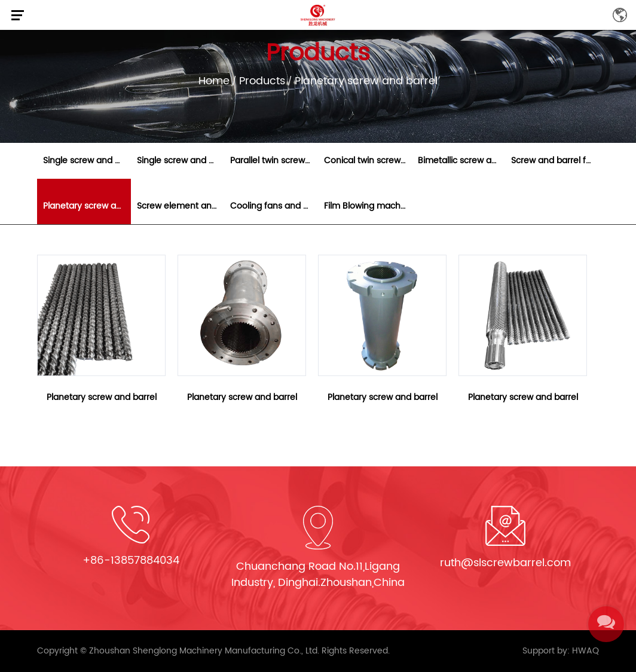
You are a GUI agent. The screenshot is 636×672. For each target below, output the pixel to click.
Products (262, 81)
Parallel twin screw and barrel (274, 161)
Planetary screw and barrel (87, 206)
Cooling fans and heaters (274, 206)
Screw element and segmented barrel (181, 206)
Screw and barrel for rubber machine (555, 161)
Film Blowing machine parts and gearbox (368, 206)
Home (214, 81)
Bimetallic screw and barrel (462, 161)
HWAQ (585, 651)
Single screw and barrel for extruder (181, 161)
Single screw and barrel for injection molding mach (87, 161)
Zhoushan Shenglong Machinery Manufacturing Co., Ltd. (204, 651)
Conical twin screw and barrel (368, 161)
